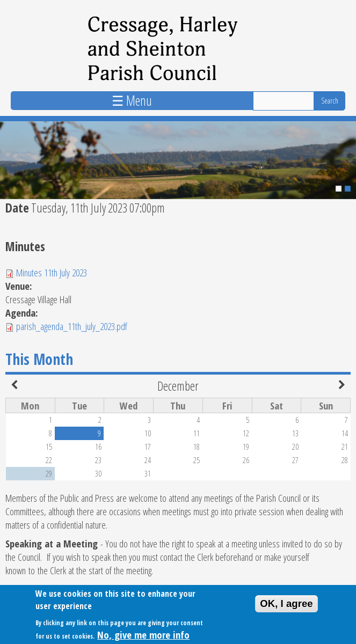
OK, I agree (286, 606)
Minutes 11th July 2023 (52, 272)
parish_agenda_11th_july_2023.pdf (72, 326)
